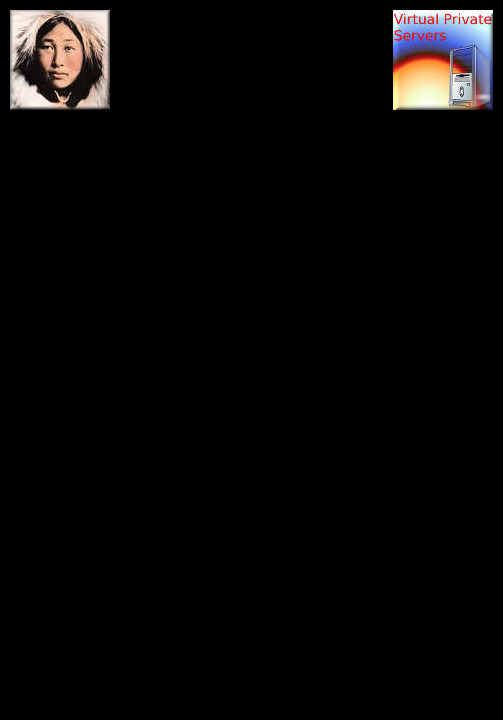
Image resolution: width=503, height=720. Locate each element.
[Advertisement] (251, 55)
